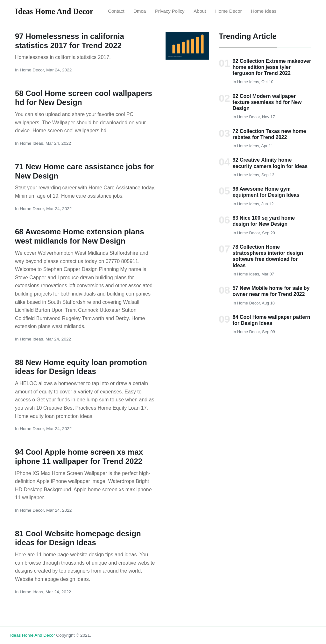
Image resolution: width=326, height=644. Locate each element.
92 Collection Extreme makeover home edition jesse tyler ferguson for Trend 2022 (272, 67)
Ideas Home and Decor (33, 635)
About (200, 11)
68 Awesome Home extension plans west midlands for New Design (79, 236)
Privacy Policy (170, 11)
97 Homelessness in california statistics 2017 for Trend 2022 (70, 41)
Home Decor (229, 11)
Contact (116, 11)
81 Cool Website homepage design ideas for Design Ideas (78, 538)
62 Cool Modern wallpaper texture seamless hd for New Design (267, 102)
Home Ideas (264, 11)
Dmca (140, 11)
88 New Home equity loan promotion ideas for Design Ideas (81, 367)
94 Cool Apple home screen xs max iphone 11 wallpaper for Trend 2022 (79, 457)
